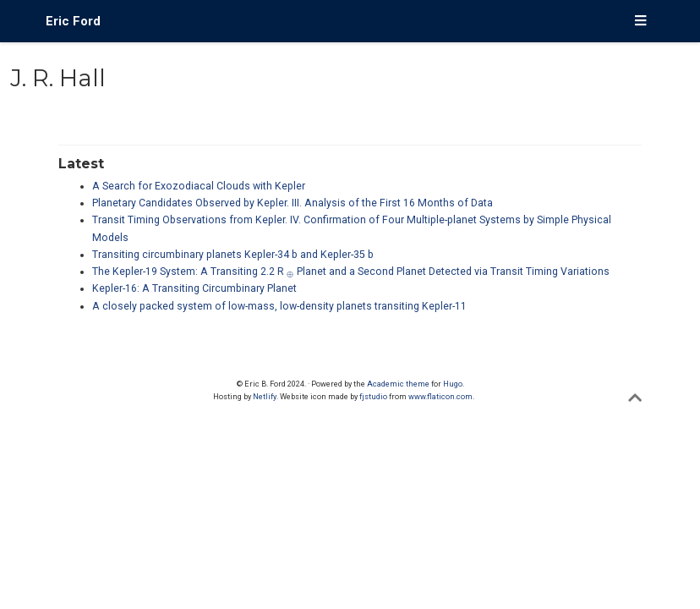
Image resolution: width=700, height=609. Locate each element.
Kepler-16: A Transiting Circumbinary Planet (194, 288)
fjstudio (373, 396)
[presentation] (290, 274)
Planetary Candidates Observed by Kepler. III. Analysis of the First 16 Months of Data (293, 203)
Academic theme (398, 384)
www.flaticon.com (440, 396)
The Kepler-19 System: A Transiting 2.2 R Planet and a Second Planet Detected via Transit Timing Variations (351, 272)
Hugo (453, 384)
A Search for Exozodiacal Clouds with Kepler (199, 186)
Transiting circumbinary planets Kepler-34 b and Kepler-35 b (233, 255)
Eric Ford (73, 21)
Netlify (265, 396)
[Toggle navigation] (640, 22)
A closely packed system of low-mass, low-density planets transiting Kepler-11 (279, 306)
